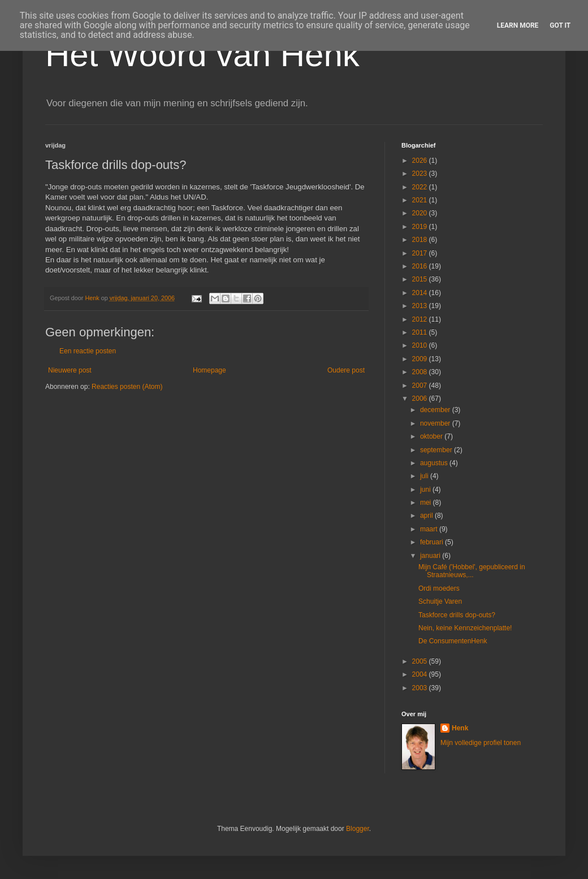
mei (427, 503)
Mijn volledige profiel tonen (481, 743)
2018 (421, 240)
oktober (432, 436)
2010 (421, 345)
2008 (421, 372)
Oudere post (346, 370)
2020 (421, 213)
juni (426, 490)
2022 (421, 187)
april (427, 516)
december (436, 410)
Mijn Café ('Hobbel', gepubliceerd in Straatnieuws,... (472, 571)
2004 (421, 674)
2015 (421, 279)
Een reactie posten (88, 351)
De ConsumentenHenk (453, 641)
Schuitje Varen (440, 601)
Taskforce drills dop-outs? (457, 615)
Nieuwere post (70, 370)
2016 (421, 266)
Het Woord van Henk (202, 55)
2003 (421, 688)
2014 (421, 293)
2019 (421, 227)
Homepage (209, 370)
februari (433, 542)
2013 (421, 306)
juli (425, 476)
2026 (421, 161)
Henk (460, 728)
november (436, 423)
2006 (421, 399)
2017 (421, 253)
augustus (435, 463)
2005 (421, 661)
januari (431, 556)
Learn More (518, 25)
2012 (421, 319)
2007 (421, 386)
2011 (421, 332)
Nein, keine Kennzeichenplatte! (465, 628)
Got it (560, 25)
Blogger (358, 829)
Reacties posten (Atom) (127, 387)
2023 (421, 174)
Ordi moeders (439, 588)
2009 (421, 359)
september (437, 450)
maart (430, 529)
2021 (421, 200)
